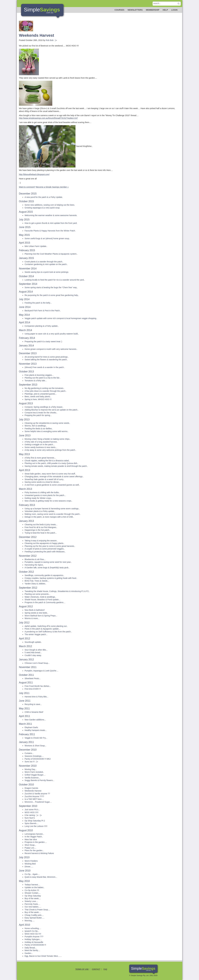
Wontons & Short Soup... (35, 746)
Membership (153, 10)
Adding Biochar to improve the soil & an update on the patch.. (52, 410)
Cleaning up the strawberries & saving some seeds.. (47, 423)
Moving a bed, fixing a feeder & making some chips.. (48, 439)
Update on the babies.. (35, 887)
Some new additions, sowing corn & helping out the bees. (50, 205)
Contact (96, 969)
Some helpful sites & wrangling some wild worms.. (46, 431)
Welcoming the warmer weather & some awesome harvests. (51, 215)
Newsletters (135, 10)
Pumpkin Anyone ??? (34, 937)
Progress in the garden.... (36, 842)
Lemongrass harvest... (34, 834)
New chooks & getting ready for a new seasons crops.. (48, 501)
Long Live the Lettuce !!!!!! (36, 826)
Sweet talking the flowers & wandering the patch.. (46, 360)
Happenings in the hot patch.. (37, 530)
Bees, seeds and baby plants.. (38, 397)
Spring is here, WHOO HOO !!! (38, 399)
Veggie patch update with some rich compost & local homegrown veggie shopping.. (61, 318)
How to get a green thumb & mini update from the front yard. (51, 223)
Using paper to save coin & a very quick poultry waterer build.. (52, 334)
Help (165, 10)
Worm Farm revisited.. (34, 772)
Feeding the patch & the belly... (38, 303)
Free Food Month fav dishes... (38, 686)
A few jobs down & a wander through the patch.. (46, 391)
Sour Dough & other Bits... (36, 650)
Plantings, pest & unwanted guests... (41, 394)
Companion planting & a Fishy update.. (42, 326)
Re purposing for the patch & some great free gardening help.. (52, 295)
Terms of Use (82, 969)
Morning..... (30, 921)
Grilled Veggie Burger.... (35, 775)
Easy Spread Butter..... (34, 918)
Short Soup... (30, 845)
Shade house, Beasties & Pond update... (42, 600)
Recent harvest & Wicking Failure (39, 853)
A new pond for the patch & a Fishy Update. (44, 197)
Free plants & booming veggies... (39, 375)
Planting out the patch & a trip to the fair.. (42, 378)
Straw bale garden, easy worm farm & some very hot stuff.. (50, 474)
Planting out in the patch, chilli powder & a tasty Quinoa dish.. (51, 463)
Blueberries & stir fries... (35, 559)
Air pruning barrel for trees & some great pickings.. (47, 357)
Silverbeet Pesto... (33, 678)
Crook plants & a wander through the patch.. (44, 262)
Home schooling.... (33, 928)
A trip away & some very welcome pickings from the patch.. (50, 450)
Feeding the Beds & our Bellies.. (39, 429)
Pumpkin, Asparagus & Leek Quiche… (41, 671)
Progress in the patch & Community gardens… (45, 602)
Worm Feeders (31, 861)
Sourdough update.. (33, 642)
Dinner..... (29, 867)
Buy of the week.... (33, 898)
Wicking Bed (30, 864)
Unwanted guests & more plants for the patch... (45, 495)
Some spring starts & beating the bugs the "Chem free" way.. (51, 287)
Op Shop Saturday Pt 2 (35, 821)
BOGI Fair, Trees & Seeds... (37, 581)
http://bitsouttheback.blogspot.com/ (34, 174)
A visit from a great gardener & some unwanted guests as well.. (52, 485)
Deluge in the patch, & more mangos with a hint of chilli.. (49, 517)
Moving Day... (31, 769)
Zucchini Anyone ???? (34, 796)
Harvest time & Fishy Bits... (36, 697)
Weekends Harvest (33, 791)
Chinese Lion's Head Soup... (37, 663)
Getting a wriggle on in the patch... (40, 444)
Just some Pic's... (32, 810)
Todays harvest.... (32, 885)
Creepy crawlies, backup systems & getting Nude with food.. (51, 578)
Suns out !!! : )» (31, 762)
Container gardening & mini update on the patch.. (46, 264)
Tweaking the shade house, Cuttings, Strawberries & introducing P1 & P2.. (57, 591)
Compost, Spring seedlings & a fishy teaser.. (44, 407)
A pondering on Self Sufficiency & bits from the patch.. (48, 632)
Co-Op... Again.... (32, 874)
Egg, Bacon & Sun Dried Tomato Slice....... (43, 956)
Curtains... (29, 753)
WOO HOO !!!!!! (32, 812)
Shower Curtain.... (33, 893)
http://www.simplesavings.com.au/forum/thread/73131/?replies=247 (48, 118)
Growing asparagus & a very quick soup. (42, 208)
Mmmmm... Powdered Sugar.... (38, 802)
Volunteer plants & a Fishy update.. (40, 511)
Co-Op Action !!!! (32, 890)
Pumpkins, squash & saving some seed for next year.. (48, 562)
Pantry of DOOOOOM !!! (35, 945)
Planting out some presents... (37, 594)
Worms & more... (32, 618)
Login (174, 10)
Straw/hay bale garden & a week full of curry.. (44, 479)
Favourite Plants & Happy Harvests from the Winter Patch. (50, 231)
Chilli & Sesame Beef (34, 712)
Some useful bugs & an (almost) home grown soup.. (47, 238)
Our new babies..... (33, 907)
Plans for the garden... (34, 850)
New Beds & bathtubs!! (35, 610)
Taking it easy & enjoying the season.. (41, 541)
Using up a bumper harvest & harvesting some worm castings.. (52, 509)
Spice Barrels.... (32, 823)
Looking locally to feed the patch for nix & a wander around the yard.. (55, 280)
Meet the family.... (32, 950)
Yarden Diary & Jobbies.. (35, 584)
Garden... (29, 953)
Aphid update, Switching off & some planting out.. (46, 626)
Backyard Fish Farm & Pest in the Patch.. (43, 311)
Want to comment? (27, 187)
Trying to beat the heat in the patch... (41, 533)
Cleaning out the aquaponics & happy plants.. (45, 543)
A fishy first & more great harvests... (40, 458)
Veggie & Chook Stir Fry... (36, 738)
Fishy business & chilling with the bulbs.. (42, 492)
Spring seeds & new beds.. (36, 613)
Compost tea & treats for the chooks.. (41, 413)
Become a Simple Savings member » (52, 187)
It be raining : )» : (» (33, 815)
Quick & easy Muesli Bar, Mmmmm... (41, 877)
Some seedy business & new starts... (41, 447)
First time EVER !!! (33, 689)
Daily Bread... (31, 948)
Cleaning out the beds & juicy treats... (41, 525)
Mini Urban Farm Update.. (36, 246)
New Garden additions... (35, 720)
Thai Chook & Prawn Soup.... (37, 910)
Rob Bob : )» (51, 40)
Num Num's (30, 818)
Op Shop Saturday (33, 896)
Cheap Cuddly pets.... (34, 915)
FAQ (105, 969)
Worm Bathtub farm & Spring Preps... (41, 616)
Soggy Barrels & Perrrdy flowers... (40, 780)
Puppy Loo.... (30, 848)
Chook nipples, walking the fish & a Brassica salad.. (47, 461)
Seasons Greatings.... (34, 756)
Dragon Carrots (31, 788)
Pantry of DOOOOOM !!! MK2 (38, 759)
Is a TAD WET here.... (34, 799)
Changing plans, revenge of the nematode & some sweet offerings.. (54, 477)
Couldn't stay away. (33, 655)
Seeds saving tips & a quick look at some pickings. (47, 272)
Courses (119, 10)
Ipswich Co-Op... (32, 931)
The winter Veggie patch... (36, 634)
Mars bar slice (31, 839)
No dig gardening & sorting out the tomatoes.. (45, 388)
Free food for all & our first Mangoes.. (41, 527)
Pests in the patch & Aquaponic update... (42, 629)
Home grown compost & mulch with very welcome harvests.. (51, 349)
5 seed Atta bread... (33, 652)
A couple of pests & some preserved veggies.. (45, 549)
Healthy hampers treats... (36, 730)
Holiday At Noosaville (34, 942)
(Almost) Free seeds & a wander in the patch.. (45, 367)
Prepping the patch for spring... (38, 415)
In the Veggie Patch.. (34, 837)
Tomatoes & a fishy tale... (36, 381)
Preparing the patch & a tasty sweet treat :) (43, 341)
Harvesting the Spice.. (34, 565)
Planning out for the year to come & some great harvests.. (50, 546)
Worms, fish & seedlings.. (36, 426)
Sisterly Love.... (31, 901)
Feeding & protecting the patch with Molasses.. (45, 552)
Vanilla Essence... (32, 778)
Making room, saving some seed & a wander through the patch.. (53, 514)
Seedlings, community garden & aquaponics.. (44, 575)
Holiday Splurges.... (33, 939)
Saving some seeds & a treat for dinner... (42, 482)
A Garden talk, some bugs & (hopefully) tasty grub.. (47, 568)
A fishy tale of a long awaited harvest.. (41, 442)
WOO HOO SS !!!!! (33, 934)
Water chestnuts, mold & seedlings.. (40, 597)
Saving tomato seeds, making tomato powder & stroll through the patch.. (56, 466)
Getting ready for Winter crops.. (38, 498)
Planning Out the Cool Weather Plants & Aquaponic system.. (51, 254)
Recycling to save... (33, 704)
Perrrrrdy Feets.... (32, 904)
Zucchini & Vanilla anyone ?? (37, 794)
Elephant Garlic (31, 727)
